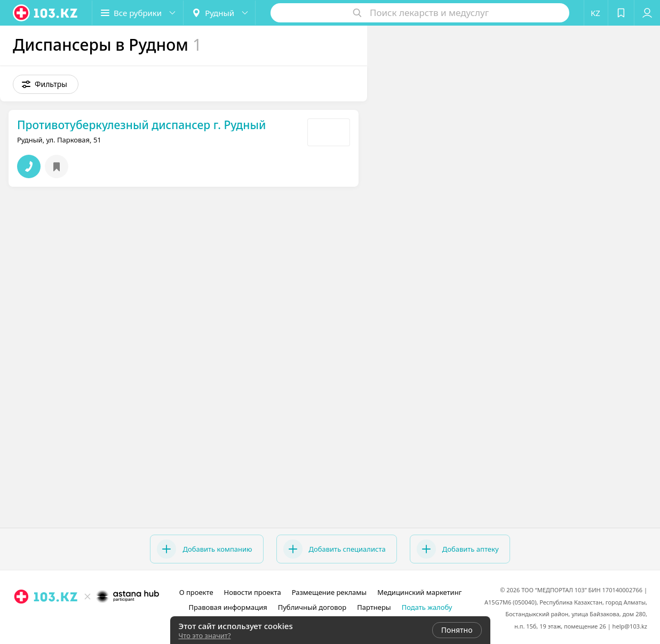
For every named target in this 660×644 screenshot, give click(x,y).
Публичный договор (312, 607)
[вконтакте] (102, 620)
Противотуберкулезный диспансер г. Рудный (141, 125)
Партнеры (374, 607)
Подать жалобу (427, 607)
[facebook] (87, 620)
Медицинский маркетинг (419, 592)
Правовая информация (228, 607)
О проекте (196, 592)
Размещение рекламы (329, 592)
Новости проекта (253, 592)
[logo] (46, 13)
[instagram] (72, 620)
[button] (138, 13)
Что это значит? (205, 635)
